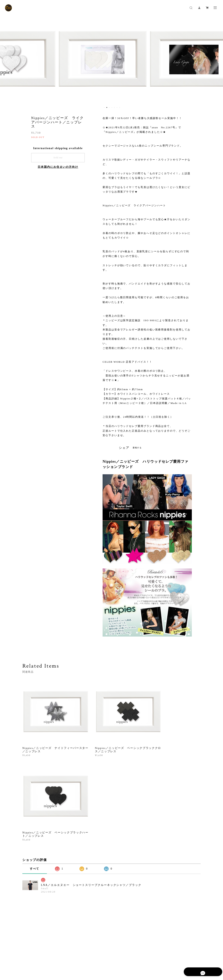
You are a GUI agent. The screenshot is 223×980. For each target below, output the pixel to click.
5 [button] (114, 107)
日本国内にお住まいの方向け (58, 167)
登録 (176, 915)
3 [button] (109, 107)
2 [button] (107, 107)
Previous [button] (6, 60)
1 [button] (104, 107)
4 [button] (112, 107)
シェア (124, 448)
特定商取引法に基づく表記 (68, 960)
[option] (112, 60)
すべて (35, 772)
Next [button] (217, 60)
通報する (137, 448)
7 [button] (119, 107)
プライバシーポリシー (39, 960)
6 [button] (117, 107)
